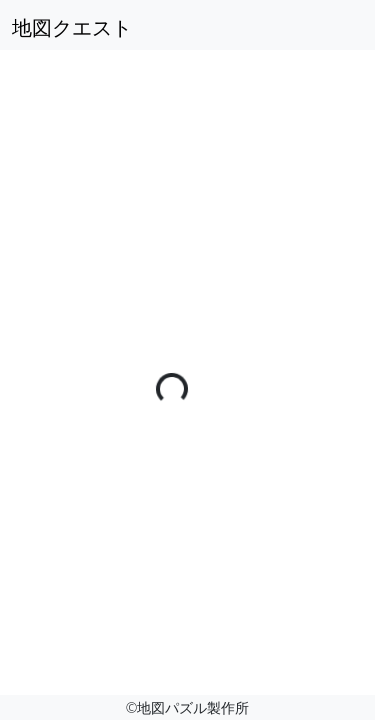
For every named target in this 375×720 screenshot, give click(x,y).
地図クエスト (72, 27)
